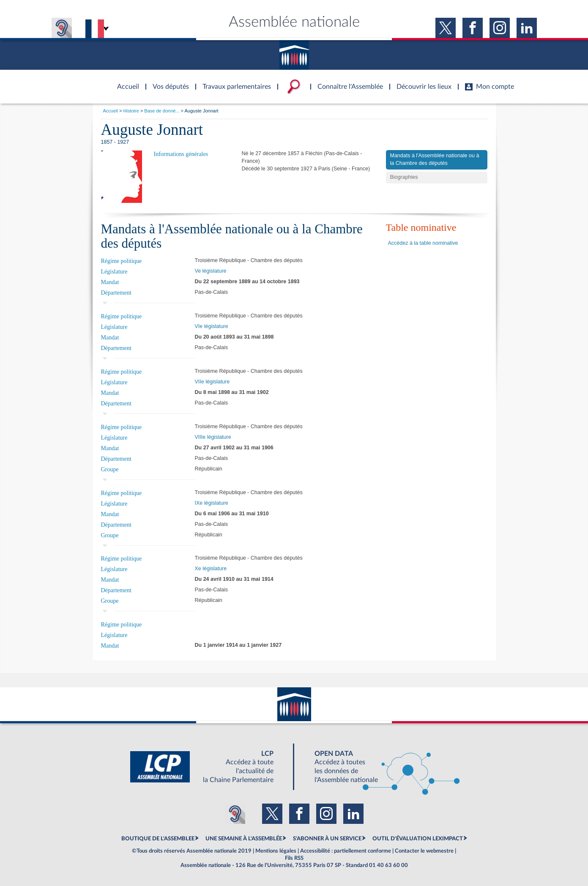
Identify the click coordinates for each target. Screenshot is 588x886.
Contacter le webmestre (424, 851)
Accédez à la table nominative (423, 243)
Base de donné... (162, 111)
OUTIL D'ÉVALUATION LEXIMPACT (418, 839)
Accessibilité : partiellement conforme (346, 851)
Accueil (111, 111)
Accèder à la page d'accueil (125, 82)
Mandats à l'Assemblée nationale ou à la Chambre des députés (435, 159)
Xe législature (211, 569)
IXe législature (212, 503)
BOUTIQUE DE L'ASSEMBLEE (158, 839)
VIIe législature (212, 382)
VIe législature (212, 326)
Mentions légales (276, 851)
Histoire (131, 111)
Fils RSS (294, 858)
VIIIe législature (213, 437)
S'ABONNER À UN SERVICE (327, 839)
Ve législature (211, 271)
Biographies (404, 177)
